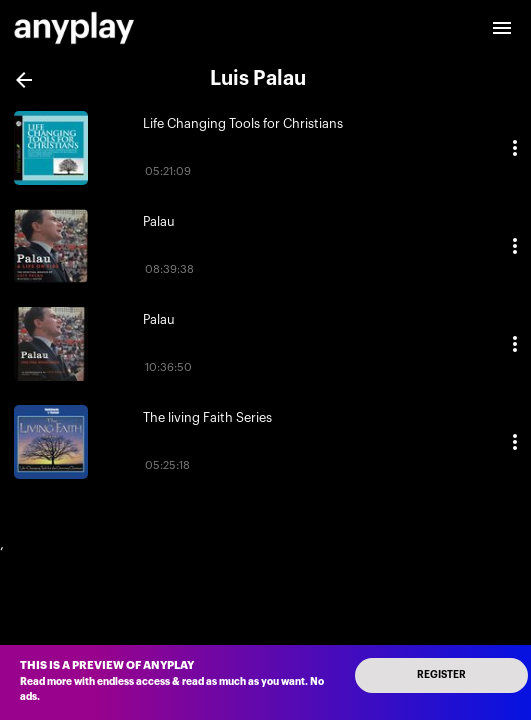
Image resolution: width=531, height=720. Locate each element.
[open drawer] (502, 28)
